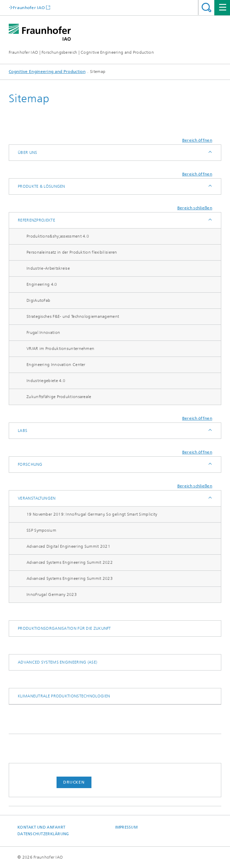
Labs (23, 431)
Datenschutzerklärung (43, 834)
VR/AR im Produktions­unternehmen (60, 349)
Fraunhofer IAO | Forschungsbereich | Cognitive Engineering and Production (81, 52)
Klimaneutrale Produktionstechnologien (64, 696)
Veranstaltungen (37, 498)
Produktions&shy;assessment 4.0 (58, 236)
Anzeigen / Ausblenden (210, 153)
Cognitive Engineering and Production (47, 72)
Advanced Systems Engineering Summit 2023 (70, 578)
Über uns (27, 152)
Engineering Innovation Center (56, 365)
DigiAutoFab (38, 300)
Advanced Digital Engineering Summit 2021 (68, 546)
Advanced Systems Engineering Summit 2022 (70, 562)
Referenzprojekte (36, 220)
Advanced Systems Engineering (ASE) (57, 662)
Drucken (74, 782)
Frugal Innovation (43, 332)
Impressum (126, 827)
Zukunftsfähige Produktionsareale (59, 397)
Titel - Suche (206, 8)
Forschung (30, 464)
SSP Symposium (41, 530)
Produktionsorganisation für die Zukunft (64, 628)
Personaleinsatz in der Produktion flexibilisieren (72, 252)
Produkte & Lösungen (42, 186)
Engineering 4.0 (42, 284)
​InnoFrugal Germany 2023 (52, 594)
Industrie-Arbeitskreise (48, 268)
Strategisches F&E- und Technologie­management (73, 316)
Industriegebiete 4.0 (46, 381)
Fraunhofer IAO (29, 8)
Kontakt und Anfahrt (41, 827)
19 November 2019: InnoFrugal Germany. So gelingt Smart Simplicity (92, 514)
